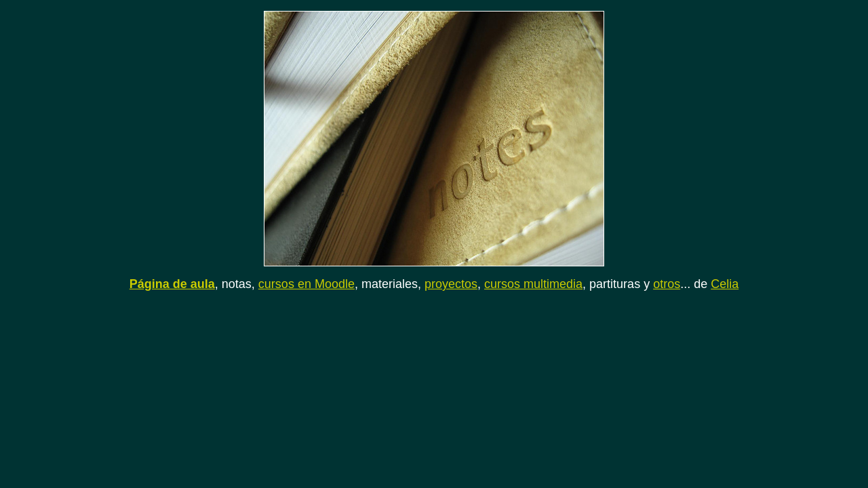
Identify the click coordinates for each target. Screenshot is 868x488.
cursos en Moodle (307, 284)
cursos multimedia (533, 284)
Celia (725, 284)
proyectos (451, 284)
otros (667, 284)
